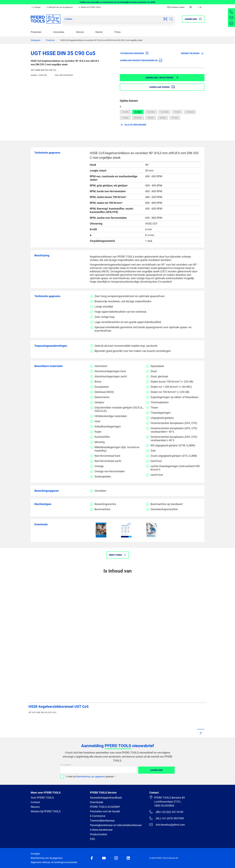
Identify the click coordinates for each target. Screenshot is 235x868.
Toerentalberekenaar (102, 821)
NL (199, 7)
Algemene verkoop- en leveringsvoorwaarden (54, 862)
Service (80, 32)
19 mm (125, 118)
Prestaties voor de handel (105, 811)
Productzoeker (99, 834)
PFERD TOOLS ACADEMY (105, 807)
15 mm (177, 112)
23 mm (151, 118)
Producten (36, 32)
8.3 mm (138, 112)
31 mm (175, 118)
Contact (35, 802)
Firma (117, 32)
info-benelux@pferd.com (167, 825)
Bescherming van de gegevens (59, 7)
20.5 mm (138, 118)
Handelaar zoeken (176, 7)
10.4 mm (151, 112)
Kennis (99, 32)
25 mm (163, 118)
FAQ (92, 839)
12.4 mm (164, 112)
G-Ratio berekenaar (101, 830)
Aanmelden (156, 770)
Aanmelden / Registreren (162, 77)
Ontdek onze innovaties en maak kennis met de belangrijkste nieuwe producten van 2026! (118, 2)
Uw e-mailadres (65, 765)
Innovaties (59, 32)
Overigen (36, 7)
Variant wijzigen (192, 53)
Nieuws (35, 807)
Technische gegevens (134, 53)
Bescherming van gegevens (91, 777)
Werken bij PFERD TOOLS (89, 7)
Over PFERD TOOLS (42, 798)
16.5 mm (190, 112)
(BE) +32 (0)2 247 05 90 (166, 812)
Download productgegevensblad (141, 60)
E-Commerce (98, 816)
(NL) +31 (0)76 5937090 (166, 818)
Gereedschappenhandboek (106, 798)
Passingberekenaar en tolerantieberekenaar (116, 825)
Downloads (97, 802)
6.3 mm (125, 112)
